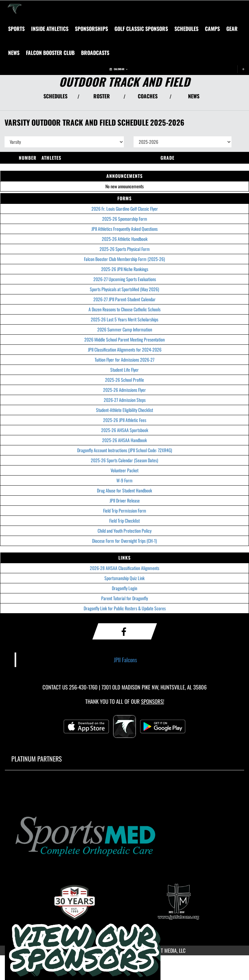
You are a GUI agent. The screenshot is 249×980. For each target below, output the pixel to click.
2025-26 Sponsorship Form (125, 219)
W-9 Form (124, 480)
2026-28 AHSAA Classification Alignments (124, 568)
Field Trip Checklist (124, 521)
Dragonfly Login (124, 588)
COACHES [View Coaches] (148, 96)
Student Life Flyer (124, 370)
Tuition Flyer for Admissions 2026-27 (124, 360)
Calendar (119, 69)
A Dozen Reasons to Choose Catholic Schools (124, 309)
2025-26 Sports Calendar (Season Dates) (124, 460)
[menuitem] (91, 29)
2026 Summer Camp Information (125, 329)
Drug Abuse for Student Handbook (124, 490)
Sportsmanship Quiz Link (124, 578)
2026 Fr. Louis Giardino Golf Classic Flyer (125, 209)
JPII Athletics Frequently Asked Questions (124, 229)
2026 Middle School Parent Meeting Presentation (124, 339)
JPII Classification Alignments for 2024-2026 (125, 349)
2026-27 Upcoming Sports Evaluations (125, 279)
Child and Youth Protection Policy (124, 531)
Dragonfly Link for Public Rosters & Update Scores (125, 608)
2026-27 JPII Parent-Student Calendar (124, 299)
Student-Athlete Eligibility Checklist (124, 410)
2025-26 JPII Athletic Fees (125, 420)
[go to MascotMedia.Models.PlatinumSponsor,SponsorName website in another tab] (124, 835)
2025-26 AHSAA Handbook (124, 440)
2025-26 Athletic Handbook (125, 239)
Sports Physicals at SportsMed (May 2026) (124, 289)
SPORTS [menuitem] (16, 29)
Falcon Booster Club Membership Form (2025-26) (124, 259)
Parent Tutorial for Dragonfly (124, 598)
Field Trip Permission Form (125, 510)
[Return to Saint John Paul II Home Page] (15, 8)
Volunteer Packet (124, 470)
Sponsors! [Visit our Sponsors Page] (153, 701)
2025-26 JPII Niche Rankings (125, 269)
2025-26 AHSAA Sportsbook (125, 430)
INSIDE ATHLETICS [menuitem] (50, 29)
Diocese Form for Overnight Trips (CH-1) (124, 541)
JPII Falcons (125, 660)
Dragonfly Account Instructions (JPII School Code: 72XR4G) (125, 450)
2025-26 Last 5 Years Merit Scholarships (124, 319)
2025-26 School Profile (124, 380)
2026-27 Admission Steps (125, 400)
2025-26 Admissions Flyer (124, 390)
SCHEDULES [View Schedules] (55, 96)
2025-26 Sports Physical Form (125, 249)
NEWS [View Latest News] (194, 96)
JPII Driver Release (125, 500)
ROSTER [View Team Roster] (102, 96)
